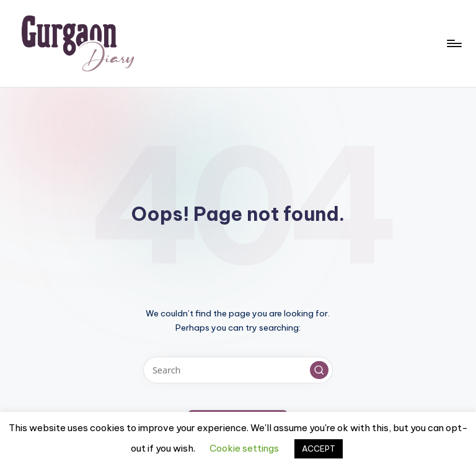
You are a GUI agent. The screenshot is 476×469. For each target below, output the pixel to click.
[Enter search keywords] (238, 370)
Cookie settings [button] (244, 448)
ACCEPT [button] (319, 449)
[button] (319, 370)
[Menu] (453, 43)
